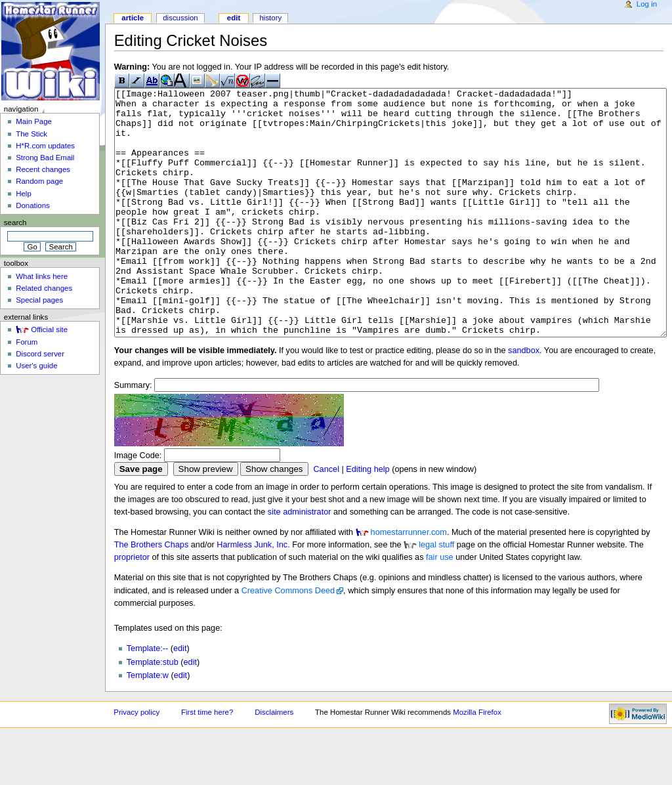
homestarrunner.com (409, 582)
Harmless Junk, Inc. (253, 594)
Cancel (326, 519)
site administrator (300, 561)
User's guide (36, 366)
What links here (42, 276)
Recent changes (43, 169)
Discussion (180, 18)
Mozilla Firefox (477, 761)
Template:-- (147, 698)
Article (133, 18)
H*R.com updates (45, 146)
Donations (33, 205)
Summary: (133, 435)
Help (24, 194)
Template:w (148, 725)
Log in (647, 4)
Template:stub (153, 711)
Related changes (44, 288)
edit (180, 698)
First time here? (207, 761)
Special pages (39, 300)
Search (15, 223)
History (270, 18)
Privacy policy (136, 761)
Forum (27, 342)
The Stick (31, 134)
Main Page (34, 121)
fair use (440, 606)
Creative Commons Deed (288, 640)
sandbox (524, 400)
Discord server (40, 354)
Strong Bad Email (45, 158)
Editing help (367, 519)
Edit (234, 18)
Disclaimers (274, 761)
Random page (39, 181)
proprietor (132, 606)
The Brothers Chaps (152, 594)
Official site (49, 329)
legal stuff (436, 594)
